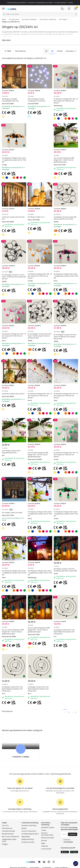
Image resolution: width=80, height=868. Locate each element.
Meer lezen (6, 40)
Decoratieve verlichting (48, 19)
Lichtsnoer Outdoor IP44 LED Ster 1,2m (13, 218)
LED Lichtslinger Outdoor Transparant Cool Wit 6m (37, 100)
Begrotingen (26, 837)
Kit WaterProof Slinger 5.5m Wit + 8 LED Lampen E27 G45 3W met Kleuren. (66, 101)
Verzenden (73, 834)
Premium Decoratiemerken (47, 834)
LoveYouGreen (46, 849)
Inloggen (5, 844)
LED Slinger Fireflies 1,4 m (36, 217)
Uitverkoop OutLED (28, 842)
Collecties (45, 846)
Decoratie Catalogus (29, 19)
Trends (44, 830)
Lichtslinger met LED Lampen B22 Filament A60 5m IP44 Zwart (65, 218)
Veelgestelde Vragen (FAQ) (9, 840)
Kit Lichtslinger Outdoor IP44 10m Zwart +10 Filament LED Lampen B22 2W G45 (65, 337)
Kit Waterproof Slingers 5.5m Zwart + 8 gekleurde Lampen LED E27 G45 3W (14, 160)
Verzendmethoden (9, 831)
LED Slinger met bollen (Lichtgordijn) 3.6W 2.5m (10, 100)
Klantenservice (7, 828)
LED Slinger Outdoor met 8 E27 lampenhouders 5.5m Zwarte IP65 (65, 570)
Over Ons (5, 826)
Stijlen (43, 843)
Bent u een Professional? (10, 837)
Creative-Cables (21, 757)
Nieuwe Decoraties (48, 838)
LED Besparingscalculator (30, 834)
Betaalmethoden (8, 834)
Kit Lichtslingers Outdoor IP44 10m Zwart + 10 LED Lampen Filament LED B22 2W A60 (40, 336)
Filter (8, 51)
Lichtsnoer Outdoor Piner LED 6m (13, 394)
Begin (4, 19)
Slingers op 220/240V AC (11, 22)
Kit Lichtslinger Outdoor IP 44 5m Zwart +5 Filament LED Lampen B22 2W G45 (14, 277)
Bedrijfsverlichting (28, 839)
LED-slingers (63, 19)
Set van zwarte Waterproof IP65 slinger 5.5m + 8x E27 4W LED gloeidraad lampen (13, 632)
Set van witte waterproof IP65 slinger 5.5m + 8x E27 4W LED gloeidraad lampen (64, 160)
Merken (24, 828)
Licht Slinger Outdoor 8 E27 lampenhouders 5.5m (11, 452)
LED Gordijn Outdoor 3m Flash (12, 513)
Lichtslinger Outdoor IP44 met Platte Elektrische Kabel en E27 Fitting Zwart (64, 632)
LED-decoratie (14, 19)
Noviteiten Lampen (48, 827)
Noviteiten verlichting (29, 826)
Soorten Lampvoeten (29, 831)
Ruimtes (44, 841)
